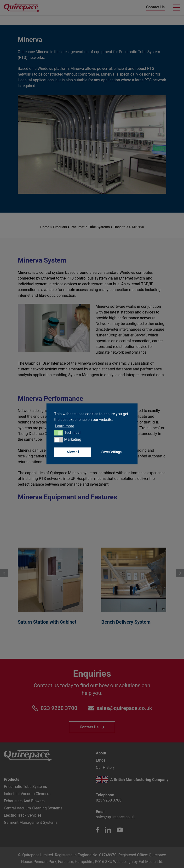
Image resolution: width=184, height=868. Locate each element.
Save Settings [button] (111, 452)
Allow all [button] (73, 452)
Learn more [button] (64, 426)
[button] (59, 433)
